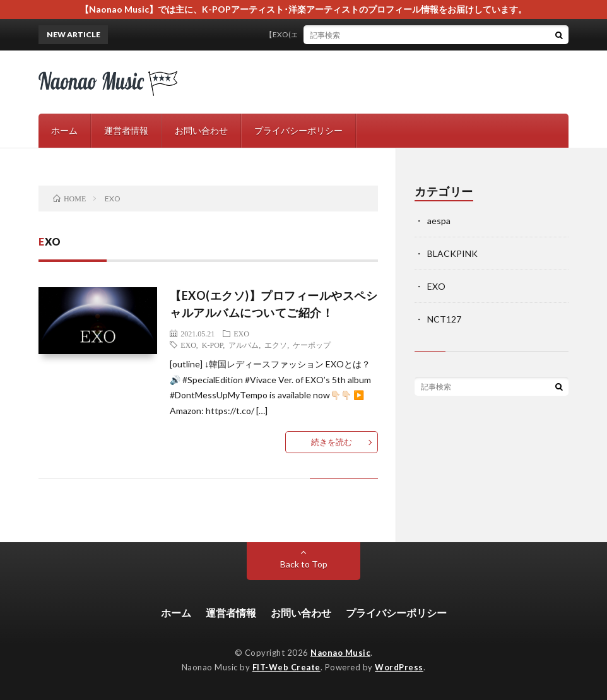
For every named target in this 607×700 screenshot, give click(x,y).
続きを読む (332, 442)
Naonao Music (340, 653)
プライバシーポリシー (298, 130)
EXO (241, 333)
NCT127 (444, 319)
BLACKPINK (452, 253)
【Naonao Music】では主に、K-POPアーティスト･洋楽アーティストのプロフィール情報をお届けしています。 (303, 9)
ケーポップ (312, 345)
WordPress (399, 667)
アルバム (244, 345)
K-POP (212, 345)
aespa (439, 221)
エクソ (276, 345)
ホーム (64, 130)
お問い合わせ (201, 130)
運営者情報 (126, 130)
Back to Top (304, 564)
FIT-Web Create (286, 667)
